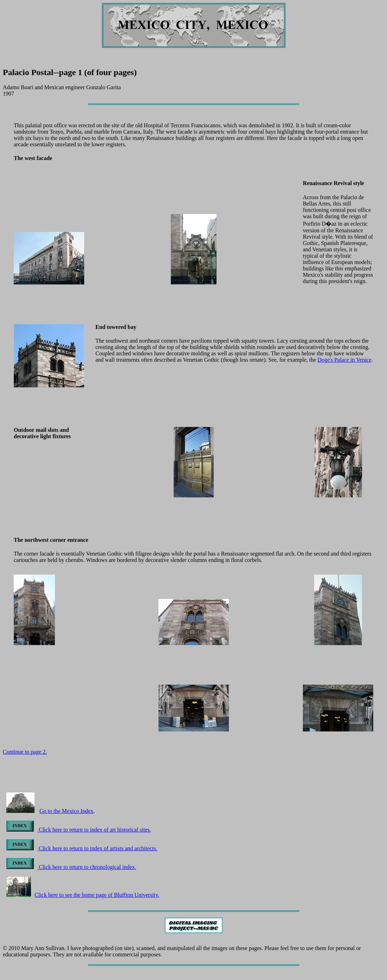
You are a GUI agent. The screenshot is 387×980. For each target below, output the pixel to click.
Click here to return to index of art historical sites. (79, 830)
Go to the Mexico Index (66, 811)
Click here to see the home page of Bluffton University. (83, 895)
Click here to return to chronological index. (71, 867)
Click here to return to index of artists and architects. (82, 848)
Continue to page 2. (25, 752)
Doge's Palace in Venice (345, 360)
